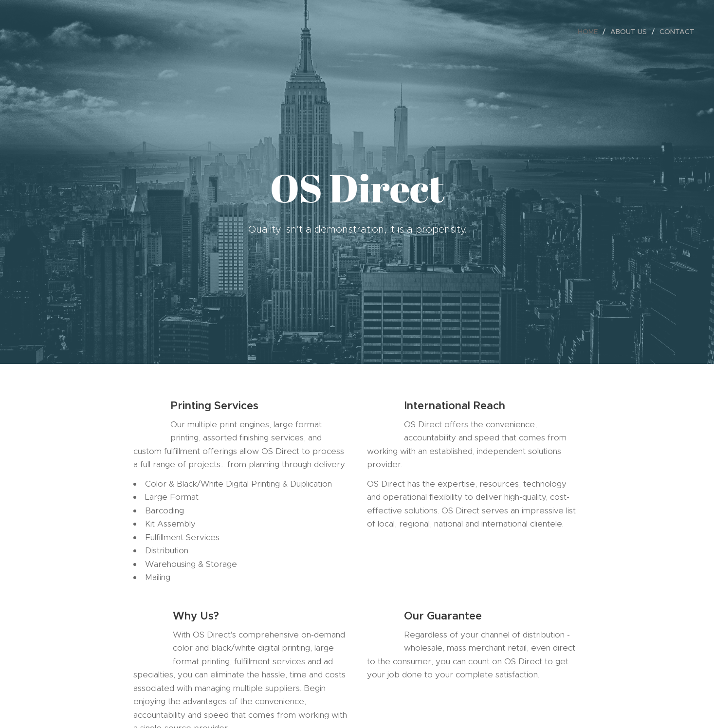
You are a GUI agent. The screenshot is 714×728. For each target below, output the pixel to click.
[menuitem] (590, 32)
